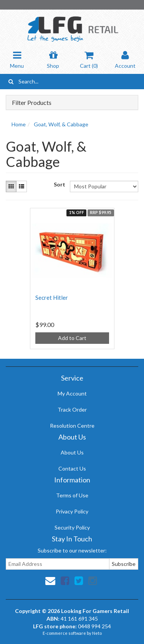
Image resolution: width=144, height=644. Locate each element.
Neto (97, 633)
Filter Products (32, 103)
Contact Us (72, 468)
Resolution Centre (72, 426)
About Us (72, 452)
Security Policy (72, 527)
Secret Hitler (52, 297)
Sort (59, 184)
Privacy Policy (72, 511)
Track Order (72, 409)
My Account (72, 393)
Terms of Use (72, 495)
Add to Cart (72, 338)
